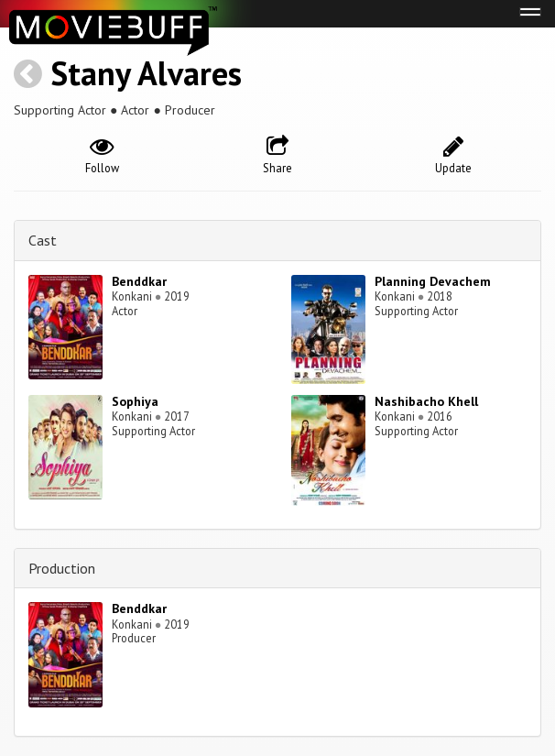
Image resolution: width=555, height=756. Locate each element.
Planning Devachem (433, 281)
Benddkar (139, 281)
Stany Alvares (146, 73)
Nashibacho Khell (426, 401)
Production (62, 568)
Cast (43, 240)
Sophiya (135, 401)
